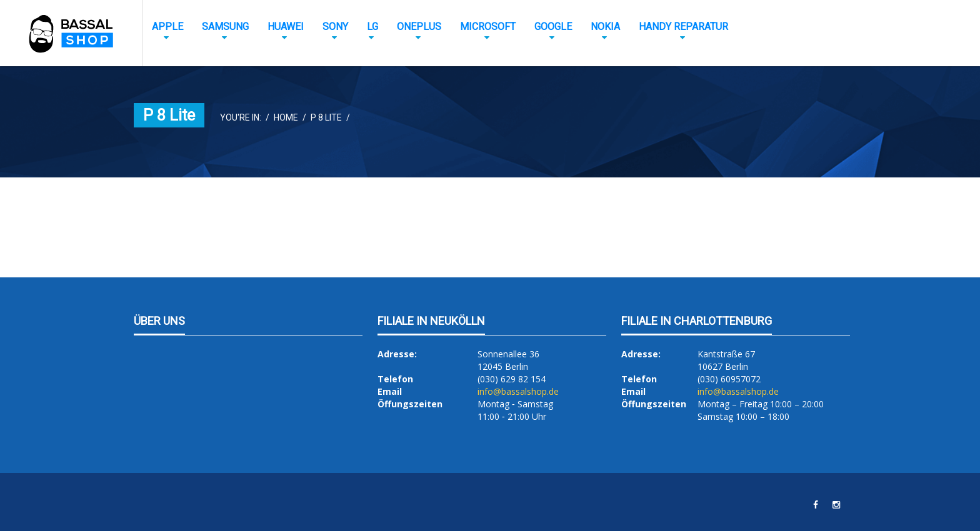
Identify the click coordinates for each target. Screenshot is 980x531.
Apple (167, 27)
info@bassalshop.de (518, 391)
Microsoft (488, 27)
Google (553, 27)
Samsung (225, 27)
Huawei (286, 27)
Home (286, 117)
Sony (335, 27)
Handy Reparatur (683, 27)
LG (372, 27)
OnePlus (419, 27)
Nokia (605, 27)
